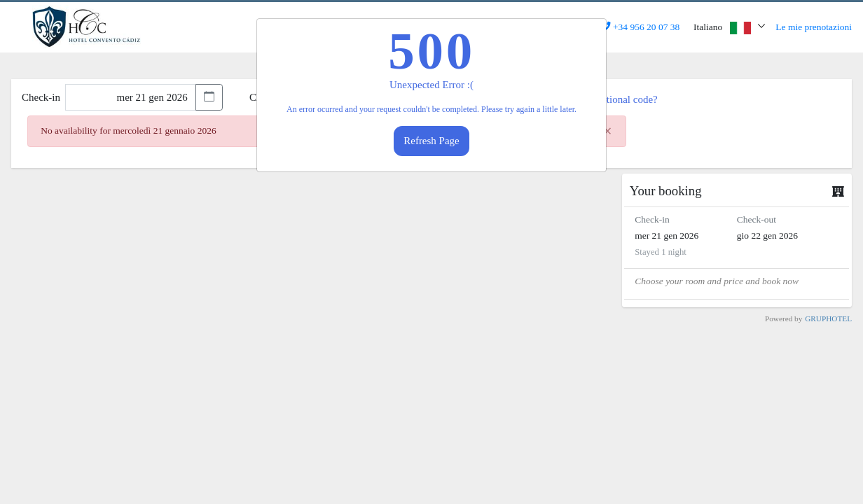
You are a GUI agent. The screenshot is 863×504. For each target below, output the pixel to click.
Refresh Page (431, 141)
